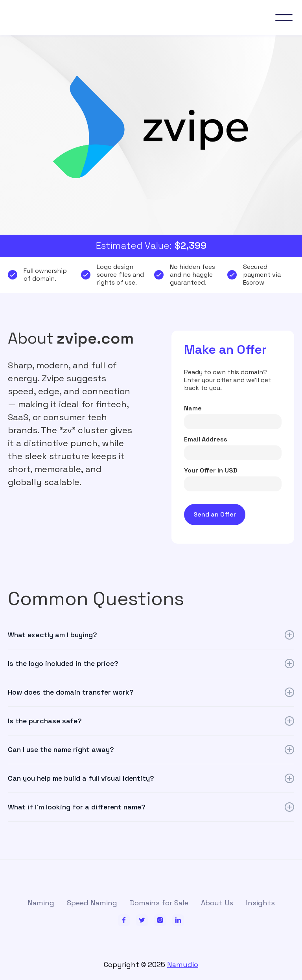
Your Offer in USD (211, 471)
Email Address (206, 439)
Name (193, 408)
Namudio (183, 964)
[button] (284, 18)
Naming (41, 903)
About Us (217, 903)
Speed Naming (92, 903)
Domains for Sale (159, 903)
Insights (260, 903)
